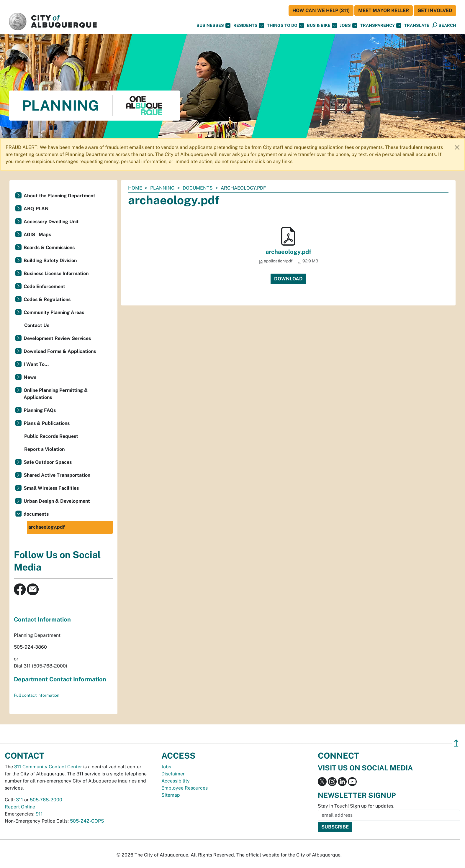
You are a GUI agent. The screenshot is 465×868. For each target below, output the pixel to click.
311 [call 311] (19, 800)
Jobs (349, 26)
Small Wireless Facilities (51, 488)
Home (135, 188)
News (30, 377)
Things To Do (285, 26)
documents (198, 188)
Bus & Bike (322, 26)
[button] (417, 26)
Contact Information (42, 619)
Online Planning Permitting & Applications (56, 394)
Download (288, 279)
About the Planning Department (59, 196)
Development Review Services (57, 338)
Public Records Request (51, 436)
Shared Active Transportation (57, 475)
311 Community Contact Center (48, 767)
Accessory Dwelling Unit (51, 222)
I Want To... (36, 364)
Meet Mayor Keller (384, 10)
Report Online (20, 807)
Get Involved (435, 10)
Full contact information (37, 695)
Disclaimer (173, 774)
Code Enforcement (44, 286)
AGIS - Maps (37, 235)
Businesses (213, 26)
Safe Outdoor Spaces (48, 462)
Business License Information (56, 273)
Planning (162, 188)
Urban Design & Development (57, 501)
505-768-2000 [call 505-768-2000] (46, 800)
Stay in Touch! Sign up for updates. (356, 806)
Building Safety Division (50, 260)
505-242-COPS (87, 821)
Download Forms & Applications (60, 351)
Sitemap (171, 795)
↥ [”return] (456, 743)
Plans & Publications (47, 423)
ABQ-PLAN (36, 209)
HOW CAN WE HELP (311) (321, 10)
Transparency (381, 26)
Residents (249, 26)
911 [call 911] (39, 814)
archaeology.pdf (288, 252)
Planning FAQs (40, 410)
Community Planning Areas (54, 312)
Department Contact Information (60, 679)
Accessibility (176, 781)
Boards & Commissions (49, 248)
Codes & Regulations (47, 299)
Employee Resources (185, 788)
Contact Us (37, 325)
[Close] (457, 147)
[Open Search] (444, 25)
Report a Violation (44, 449)
